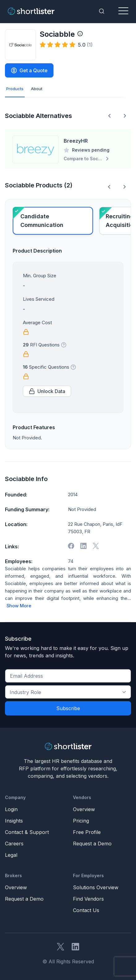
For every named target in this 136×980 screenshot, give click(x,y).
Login (11, 809)
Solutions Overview (96, 887)
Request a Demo (92, 844)
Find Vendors (88, 899)
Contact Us (86, 910)
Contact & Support (27, 832)
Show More (19, 606)
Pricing (81, 821)
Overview (84, 809)
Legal (11, 855)
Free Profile (87, 832)
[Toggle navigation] (123, 11)
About (37, 89)
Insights (14, 821)
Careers (14, 844)
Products (15, 89)
